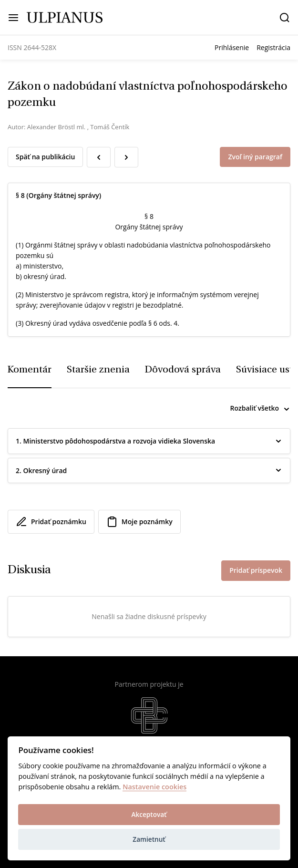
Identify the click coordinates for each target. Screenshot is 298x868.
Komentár (30, 370)
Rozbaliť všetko (255, 408)
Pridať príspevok (256, 570)
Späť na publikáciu (45, 157)
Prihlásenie (232, 47)
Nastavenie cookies (154, 787)
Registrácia (273, 47)
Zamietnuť (149, 839)
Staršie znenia (98, 370)
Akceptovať (149, 814)
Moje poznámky (139, 522)
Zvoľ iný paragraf (255, 157)
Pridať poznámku (51, 522)
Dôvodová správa (183, 370)
